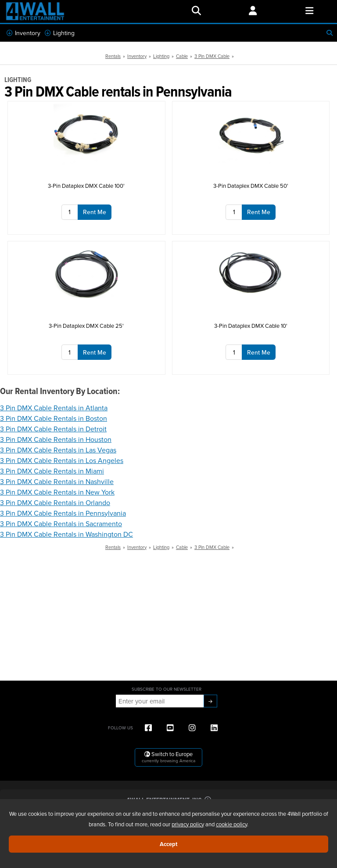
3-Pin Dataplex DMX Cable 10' (251, 326)
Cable (182, 56)
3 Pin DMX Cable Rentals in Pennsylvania (63, 513)
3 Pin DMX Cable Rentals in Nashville (57, 481)
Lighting (60, 33)
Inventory (23, 33)
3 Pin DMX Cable (212, 56)
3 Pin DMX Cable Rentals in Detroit (53, 429)
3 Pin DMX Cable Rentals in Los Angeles (62, 460)
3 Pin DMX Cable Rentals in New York (57, 492)
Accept (168, 844)
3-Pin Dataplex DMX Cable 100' (86, 186)
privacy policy (188, 824)
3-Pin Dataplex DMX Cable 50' (251, 186)
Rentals (113, 56)
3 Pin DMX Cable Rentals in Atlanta (54, 408)
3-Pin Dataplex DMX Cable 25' (86, 326)
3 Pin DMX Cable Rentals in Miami (52, 471)
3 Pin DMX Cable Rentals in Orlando (55, 502)
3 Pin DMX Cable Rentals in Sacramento (61, 524)
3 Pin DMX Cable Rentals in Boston (54, 418)
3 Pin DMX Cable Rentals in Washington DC (66, 534)
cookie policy (231, 824)
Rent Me (95, 212)
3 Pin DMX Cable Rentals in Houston (56, 439)
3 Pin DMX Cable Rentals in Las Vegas (58, 450)
